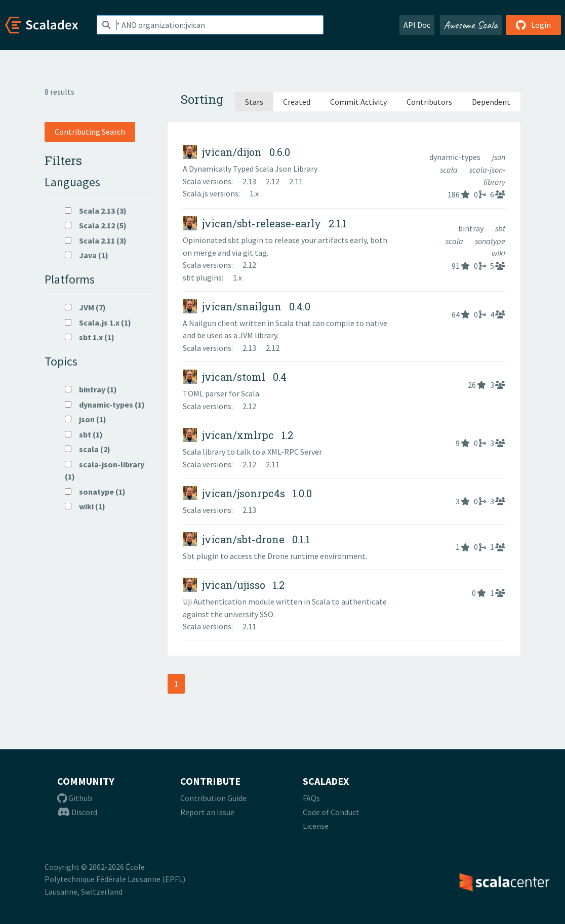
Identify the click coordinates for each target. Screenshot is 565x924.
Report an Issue (207, 812)
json (499, 157)
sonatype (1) (95, 492)
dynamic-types (456, 157)
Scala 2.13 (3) (96, 211)
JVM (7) (85, 307)
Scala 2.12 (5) (96, 225)
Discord (77, 812)
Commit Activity (358, 102)
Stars (254, 102)
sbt (500, 228)
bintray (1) (91, 389)
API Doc (417, 25)
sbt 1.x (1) (90, 337)
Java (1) (87, 255)
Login (533, 25)
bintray (472, 228)
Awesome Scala (471, 25)
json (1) (86, 419)
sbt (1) (84, 434)
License (316, 826)
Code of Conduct (331, 812)
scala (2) (88, 449)
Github (75, 798)
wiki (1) (85, 506)
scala (450, 170)
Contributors (429, 102)
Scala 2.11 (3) (96, 240)
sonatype (490, 241)
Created (297, 102)
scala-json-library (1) (105, 470)
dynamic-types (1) (105, 405)
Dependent (491, 102)
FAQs (311, 798)
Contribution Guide (213, 798)
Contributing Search (90, 132)
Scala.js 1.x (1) (98, 323)
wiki (498, 253)
